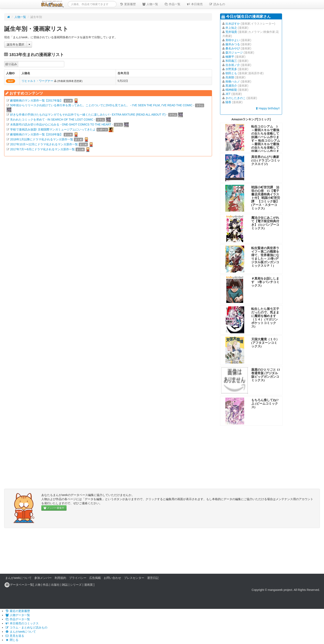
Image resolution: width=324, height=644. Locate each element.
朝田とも (231, 73)
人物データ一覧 (18, 615)
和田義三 (231, 61)
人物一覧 (150, 4)
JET (228, 94)
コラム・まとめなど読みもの (26, 627)
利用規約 (60, 578)
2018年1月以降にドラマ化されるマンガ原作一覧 (42, 139)
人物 (38, 585)
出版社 (55, 585)
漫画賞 (88, 585)
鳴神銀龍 (231, 90)
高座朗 (230, 77)
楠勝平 (230, 57)
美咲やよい (233, 40)
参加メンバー (43, 578)
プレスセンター (134, 578)
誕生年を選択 (15, 44)
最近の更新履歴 (18, 611)
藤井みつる (233, 44)
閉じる (12, 640)
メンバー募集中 (54, 508)
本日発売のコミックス (22, 623)
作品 (46, 585)
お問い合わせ (112, 578)
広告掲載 (95, 578)
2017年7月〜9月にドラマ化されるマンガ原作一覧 (42, 149)
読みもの (217, 4)
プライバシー (78, 578)
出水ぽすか (233, 24)
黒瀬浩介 (231, 86)
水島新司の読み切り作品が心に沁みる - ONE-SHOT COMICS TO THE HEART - (62, 124)
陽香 (228, 102)
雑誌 (65, 585)
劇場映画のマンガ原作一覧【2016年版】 (36, 134)
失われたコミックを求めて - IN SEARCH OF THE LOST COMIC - (53, 119)
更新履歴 (128, 4)
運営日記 (153, 578)
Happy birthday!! (268, 108)
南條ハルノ (233, 81)
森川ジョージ (234, 53)
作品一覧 (172, 4)
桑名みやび (233, 48)
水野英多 (231, 69)
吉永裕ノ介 (233, 65)
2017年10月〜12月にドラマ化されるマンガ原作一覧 (44, 144)
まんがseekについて (18, 578)
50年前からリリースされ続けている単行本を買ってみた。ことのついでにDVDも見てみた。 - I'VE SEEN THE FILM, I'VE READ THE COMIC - (102, 105)
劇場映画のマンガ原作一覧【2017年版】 (36, 100)
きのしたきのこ (236, 98)
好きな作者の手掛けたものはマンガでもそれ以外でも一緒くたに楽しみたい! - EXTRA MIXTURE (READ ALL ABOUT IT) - (89, 115)
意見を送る (15, 636)
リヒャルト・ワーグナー (37, 81)
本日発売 (195, 4)
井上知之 (231, 28)
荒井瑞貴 (231, 32)
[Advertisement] (108, 209)
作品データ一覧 (18, 619)
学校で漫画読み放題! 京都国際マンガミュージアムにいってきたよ (53, 129)
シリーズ (76, 585)
